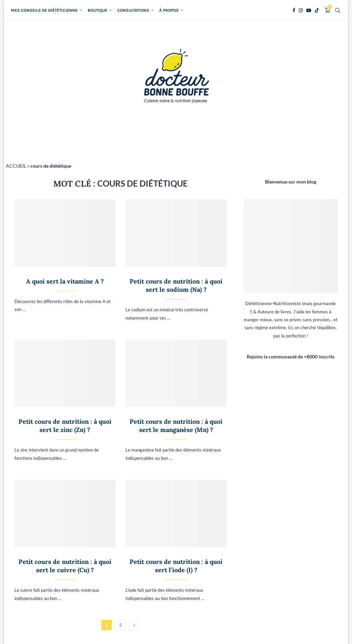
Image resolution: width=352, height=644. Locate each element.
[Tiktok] (317, 10)
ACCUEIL (16, 166)
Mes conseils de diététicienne (44, 10)
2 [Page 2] (120, 625)
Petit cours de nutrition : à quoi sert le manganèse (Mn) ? (176, 426)
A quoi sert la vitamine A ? (65, 281)
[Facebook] (294, 10)
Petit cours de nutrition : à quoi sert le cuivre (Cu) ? (65, 566)
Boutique (97, 10)
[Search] (338, 10)
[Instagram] (301, 10)
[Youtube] (309, 10)
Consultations (133, 10)
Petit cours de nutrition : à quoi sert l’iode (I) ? (176, 566)
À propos (169, 10)
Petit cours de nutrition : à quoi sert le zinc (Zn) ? (65, 426)
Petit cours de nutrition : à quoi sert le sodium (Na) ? (176, 285)
